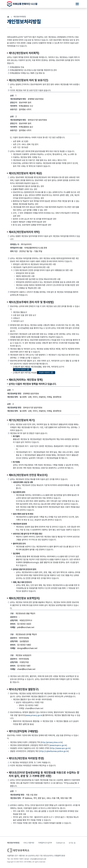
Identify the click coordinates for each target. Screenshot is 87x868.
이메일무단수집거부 (45, 843)
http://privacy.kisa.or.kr (52, 744)
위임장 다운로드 (46, 374)
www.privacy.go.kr (34, 717)
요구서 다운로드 (22, 371)
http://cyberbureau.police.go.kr (54, 753)
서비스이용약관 (29, 843)
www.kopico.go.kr (58, 747)
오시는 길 (72, 843)
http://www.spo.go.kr (60, 750)
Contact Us (60, 843)
